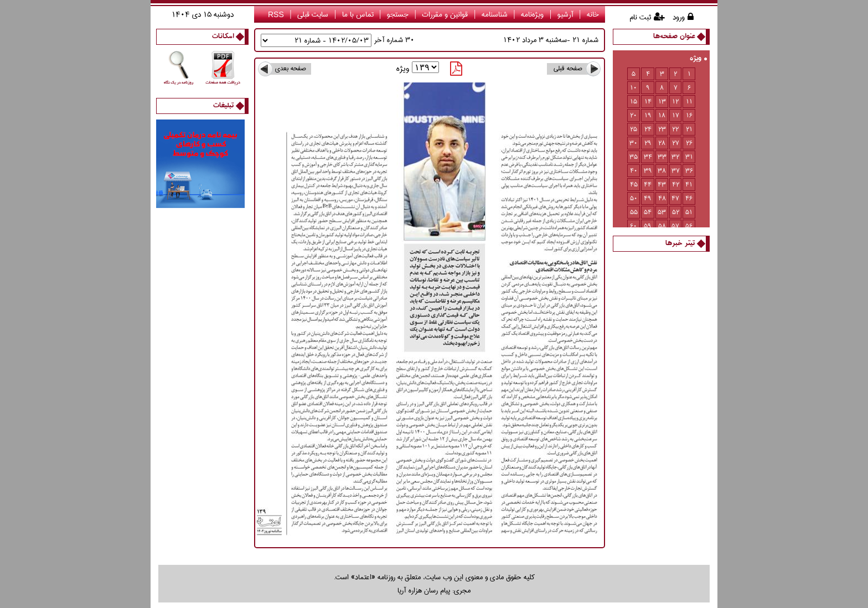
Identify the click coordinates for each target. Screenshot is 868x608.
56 (689, 226)
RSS (276, 14)
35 (634, 157)
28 (662, 143)
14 (648, 102)
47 (675, 198)
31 (689, 157)
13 (662, 102)
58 (662, 226)
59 (648, 226)
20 (634, 115)
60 (634, 226)
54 (648, 212)
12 (675, 102)
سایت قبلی (313, 14)
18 (662, 115)
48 (662, 198)
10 (634, 88)
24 (648, 129)
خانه (593, 14)
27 (676, 143)
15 (634, 102)
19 (648, 115)
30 (634, 143)
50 (634, 198)
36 (689, 171)
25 (634, 129)
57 (675, 226)
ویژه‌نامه (532, 14)
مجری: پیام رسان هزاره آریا (434, 590)
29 (648, 143)
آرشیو (565, 14)
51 (689, 212)
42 (676, 185)
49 (648, 198)
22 (675, 129)
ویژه (698, 59)
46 (689, 198)
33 (662, 157)
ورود (679, 17)
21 (689, 129)
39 (648, 171)
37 (676, 171)
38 (662, 171)
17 (676, 115)
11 (689, 102)
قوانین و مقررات (445, 14)
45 (634, 185)
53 (662, 212)
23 (662, 129)
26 (689, 143)
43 (662, 185)
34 (648, 157)
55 (634, 212)
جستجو (398, 14)
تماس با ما (358, 14)
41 (689, 185)
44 (648, 185)
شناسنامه (495, 14)
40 (634, 171)
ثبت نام (640, 17)
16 (689, 115)
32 (675, 157)
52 (676, 212)
